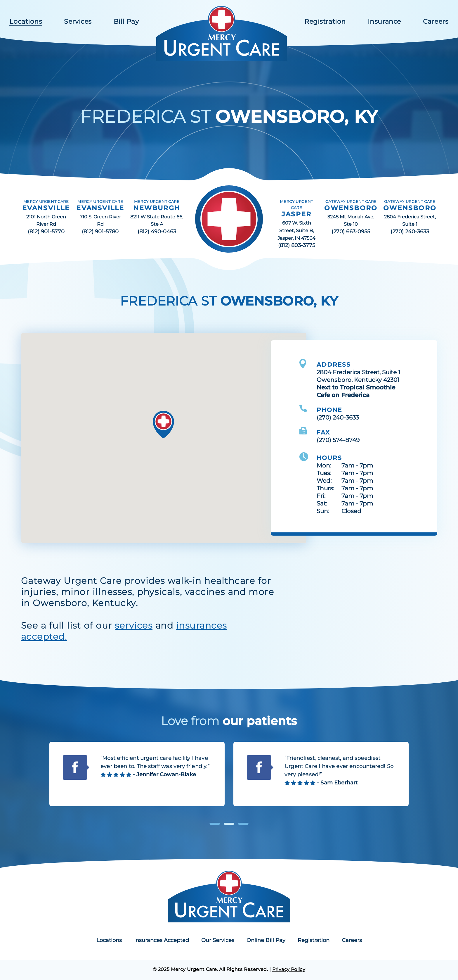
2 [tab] (229, 824)
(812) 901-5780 (100, 232)
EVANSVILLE (46, 208)
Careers (436, 21)
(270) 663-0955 (351, 232)
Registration (325, 21)
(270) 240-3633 (410, 232)
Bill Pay (126, 21)
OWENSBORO (351, 208)
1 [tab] (215, 824)
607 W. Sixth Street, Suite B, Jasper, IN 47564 (296, 231)
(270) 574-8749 (338, 440)
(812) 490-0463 (157, 232)
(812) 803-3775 (297, 245)
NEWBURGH (157, 208)
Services (78, 21)
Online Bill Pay (266, 940)
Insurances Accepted (162, 940)
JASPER (296, 214)
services (134, 626)
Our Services (218, 940)
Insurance (384, 21)
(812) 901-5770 (46, 232)
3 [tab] (243, 824)
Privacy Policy (289, 969)
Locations (26, 21)
